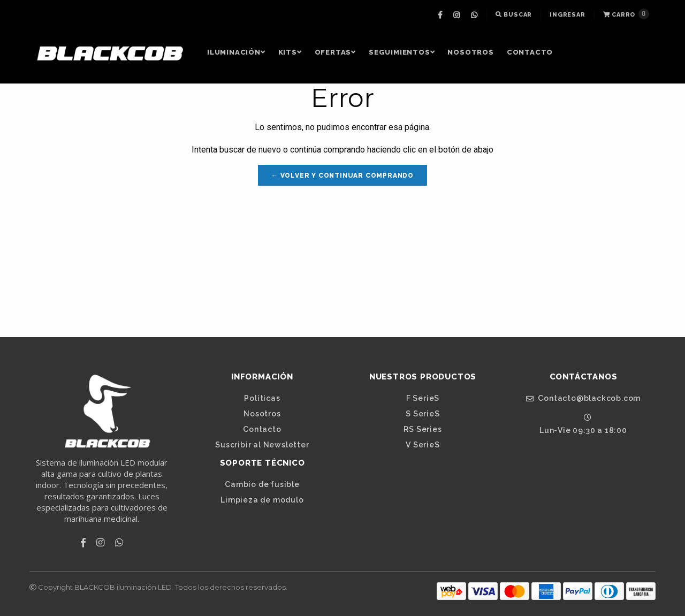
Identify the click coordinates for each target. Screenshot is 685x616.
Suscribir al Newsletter (262, 445)
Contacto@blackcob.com (583, 398)
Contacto (530, 52)
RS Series (423, 429)
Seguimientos (402, 52)
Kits (290, 52)
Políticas (262, 398)
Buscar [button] (514, 15)
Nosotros (470, 52)
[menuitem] (442, 15)
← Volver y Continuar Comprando (342, 176)
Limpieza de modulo (262, 500)
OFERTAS (335, 52)
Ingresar (567, 15)
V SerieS (423, 445)
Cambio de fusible (262, 484)
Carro (626, 14)
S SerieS (423, 414)
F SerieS (423, 398)
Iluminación (236, 52)
